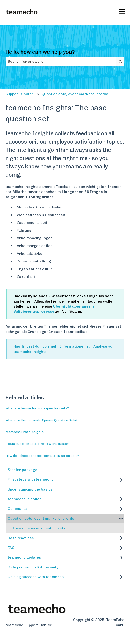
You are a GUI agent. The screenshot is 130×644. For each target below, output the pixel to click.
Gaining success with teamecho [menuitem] (36, 577)
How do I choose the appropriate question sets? (42, 456)
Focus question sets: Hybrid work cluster (37, 444)
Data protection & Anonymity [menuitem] (33, 567)
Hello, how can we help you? (40, 52)
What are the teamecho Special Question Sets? (41, 420)
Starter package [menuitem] (23, 470)
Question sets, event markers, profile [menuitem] (41, 518)
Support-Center (19, 94)
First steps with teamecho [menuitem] (31, 479)
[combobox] (61, 62)
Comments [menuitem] (17, 509)
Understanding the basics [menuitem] (30, 489)
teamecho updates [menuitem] (24, 557)
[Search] (120, 62)
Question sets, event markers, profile (75, 94)
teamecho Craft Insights (25, 432)
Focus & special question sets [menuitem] (39, 528)
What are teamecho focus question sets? (37, 408)
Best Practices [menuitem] (21, 538)
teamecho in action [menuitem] (25, 499)
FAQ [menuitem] (11, 548)
